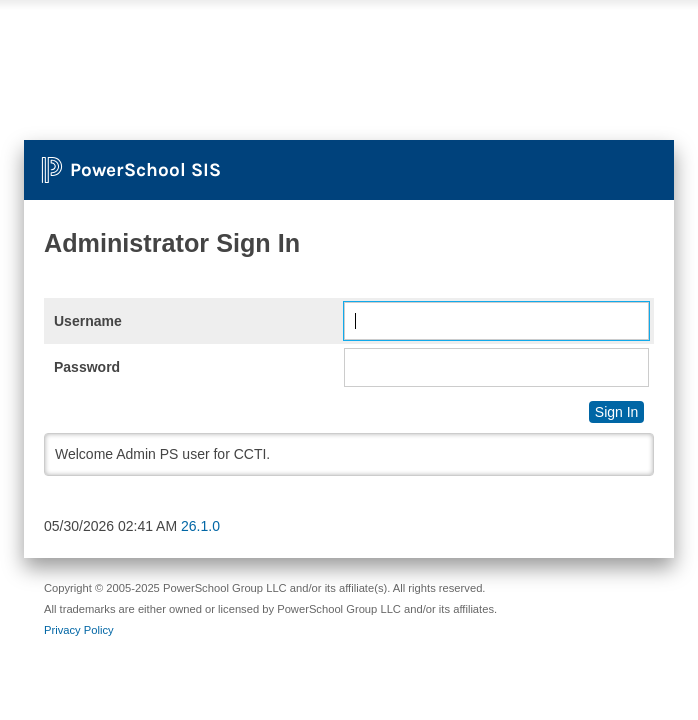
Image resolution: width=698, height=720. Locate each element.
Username (88, 321)
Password (87, 367)
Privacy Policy (79, 630)
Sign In (617, 412)
